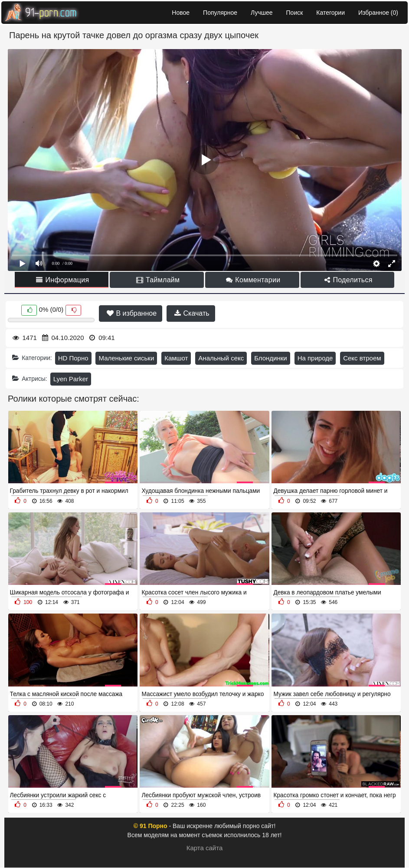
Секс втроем (362, 358)
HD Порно (73, 358)
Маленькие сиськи (126, 358)
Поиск (295, 13)
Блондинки (271, 358)
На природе (315, 358)
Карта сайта (205, 848)
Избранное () (378, 13)
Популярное (220, 13)
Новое (181, 13)
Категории (330, 13)
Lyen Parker (71, 379)
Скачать (192, 313)
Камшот (176, 358)
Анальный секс (221, 358)
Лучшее (262, 13)
